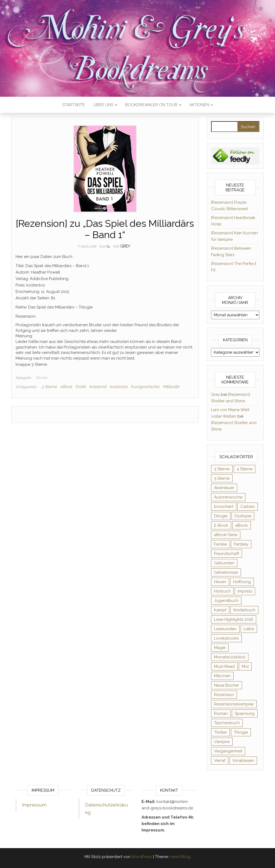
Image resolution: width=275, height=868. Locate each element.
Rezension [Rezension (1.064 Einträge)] (224, 695)
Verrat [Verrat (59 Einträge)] (220, 761)
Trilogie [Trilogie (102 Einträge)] (241, 732)
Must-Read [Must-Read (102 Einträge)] (224, 666)
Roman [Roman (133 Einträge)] (221, 713)
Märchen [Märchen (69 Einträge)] (222, 676)
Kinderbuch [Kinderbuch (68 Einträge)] (244, 610)
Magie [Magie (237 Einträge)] (220, 648)
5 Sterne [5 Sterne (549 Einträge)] (222, 478)
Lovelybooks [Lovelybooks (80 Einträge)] (226, 638)
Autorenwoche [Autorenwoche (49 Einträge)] (228, 497)
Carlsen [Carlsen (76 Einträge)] (248, 507)
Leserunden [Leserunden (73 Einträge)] (225, 629)
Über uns (105, 105)
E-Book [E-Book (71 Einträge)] (221, 525)
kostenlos (119, 387)
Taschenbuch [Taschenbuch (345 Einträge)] (227, 723)
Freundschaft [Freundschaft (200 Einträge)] (227, 554)
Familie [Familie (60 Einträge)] (220, 544)
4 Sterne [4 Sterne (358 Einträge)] (245, 469)
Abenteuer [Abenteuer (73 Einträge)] (224, 488)
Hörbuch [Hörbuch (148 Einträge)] (222, 591)
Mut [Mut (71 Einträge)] (245, 666)
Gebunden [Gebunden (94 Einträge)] (224, 563)
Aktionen (201, 105)
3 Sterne (49, 387)
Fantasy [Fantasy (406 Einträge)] (241, 544)
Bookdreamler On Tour (153, 105)
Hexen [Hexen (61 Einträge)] (220, 582)
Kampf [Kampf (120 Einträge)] (220, 610)
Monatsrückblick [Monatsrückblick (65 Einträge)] (230, 657)
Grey (125, 246)
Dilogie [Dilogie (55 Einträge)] (221, 516)
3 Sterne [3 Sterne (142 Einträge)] (222, 469)
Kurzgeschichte (145, 387)
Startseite (74, 105)
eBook (66, 387)
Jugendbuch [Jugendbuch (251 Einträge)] (226, 601)
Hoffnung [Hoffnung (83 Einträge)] (242, 582)
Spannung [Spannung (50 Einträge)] (245, 713)
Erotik (81, 387)
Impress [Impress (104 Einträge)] (245, 591)
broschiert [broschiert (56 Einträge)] (224, 507)
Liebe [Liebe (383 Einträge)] (249, 629)
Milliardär (171, 387)
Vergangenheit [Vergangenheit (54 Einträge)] (228, 751)
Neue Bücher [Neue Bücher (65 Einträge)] (227, 685)
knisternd (98, 387)
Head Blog (180, 857)
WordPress (142, 857)
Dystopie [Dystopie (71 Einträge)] (243, 516)
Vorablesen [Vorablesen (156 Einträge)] (243, 761)
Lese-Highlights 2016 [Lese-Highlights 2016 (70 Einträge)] (234, 619)
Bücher (42, 378)
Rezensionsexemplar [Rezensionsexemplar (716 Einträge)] (234, 704)
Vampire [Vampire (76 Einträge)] (222, 742)
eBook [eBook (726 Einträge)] (242, 525)
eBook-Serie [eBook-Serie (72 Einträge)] (226, 535)
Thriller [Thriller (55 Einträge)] (220, 732)
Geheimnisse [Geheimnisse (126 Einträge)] (226, 572)
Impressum (34, 805)
